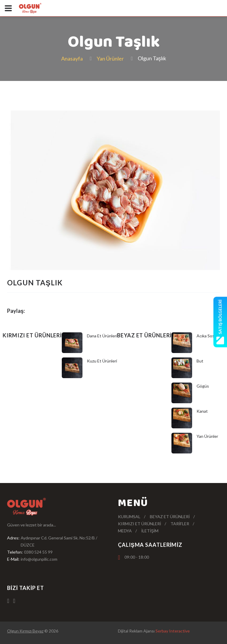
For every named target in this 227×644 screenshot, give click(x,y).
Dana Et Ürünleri (102, 336)
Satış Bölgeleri (220, 322)
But (200, 361)
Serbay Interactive (173, 631)
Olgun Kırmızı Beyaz (25, 631)
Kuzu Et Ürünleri (102, 361)
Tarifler (180, 524)
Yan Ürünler (110, 58)
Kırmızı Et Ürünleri (140, 524)
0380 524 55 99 (38, 552)
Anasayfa (72, 58)
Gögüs (203, 386)
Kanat (202, 411)
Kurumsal (129, 517)
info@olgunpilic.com (39, 559)
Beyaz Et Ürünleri (170, 517)
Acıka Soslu (207, 336)
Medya (125, 531)
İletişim (150, 531)
